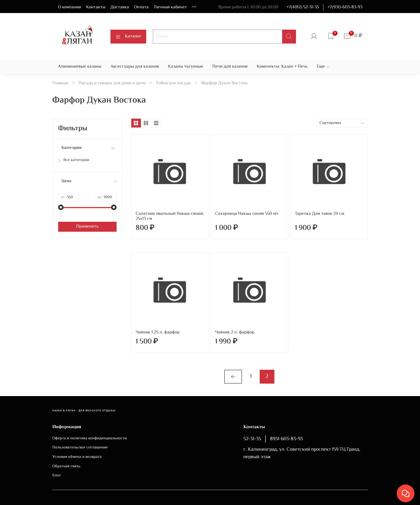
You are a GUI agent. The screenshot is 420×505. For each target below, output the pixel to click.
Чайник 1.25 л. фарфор (158, 332)
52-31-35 (252, 439)
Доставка (120, 7)
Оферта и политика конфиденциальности (90, 438)
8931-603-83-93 (286, 439)
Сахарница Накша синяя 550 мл (247, 214)
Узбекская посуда (173, 83)
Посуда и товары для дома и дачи (112, 83)
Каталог (128, 36)
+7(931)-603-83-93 (345, 7)
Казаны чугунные (186, 67)
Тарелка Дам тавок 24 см (319, 214)
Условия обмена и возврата (77, 457)
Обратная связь (66, 466)
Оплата (141, 7)
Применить (87, 227)
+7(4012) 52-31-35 (303, 7)
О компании (69, 7)
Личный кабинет (170, 7)
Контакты (96, 7)
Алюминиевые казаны (80, 67)
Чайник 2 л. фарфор (235, 332)
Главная (60, 83)
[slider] (61, 207)
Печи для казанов (230, 67)
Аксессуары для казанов (135, 67)
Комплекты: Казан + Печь (282, 67)
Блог (57, 476)
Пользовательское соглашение (80, 448)
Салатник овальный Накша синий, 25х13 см (170, 216)
